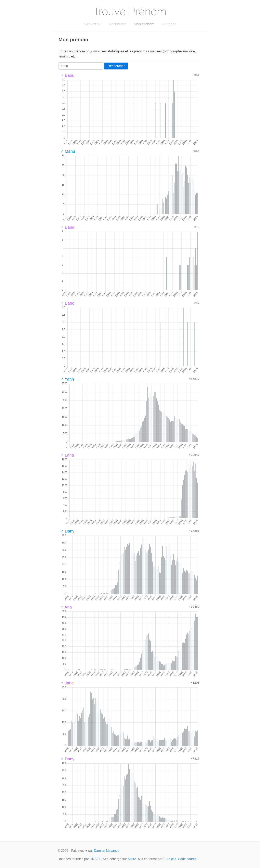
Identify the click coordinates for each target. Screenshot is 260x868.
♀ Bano (67, 303)
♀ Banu (67, 75)
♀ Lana (67, 455)
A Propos (169, 24)
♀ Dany (67, 759)
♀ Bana (67, 227)
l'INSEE (95, 859)
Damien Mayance (107, 851)
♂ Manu (68, 151)
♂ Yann (67, 379)
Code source (187, 859)
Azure (132, 859)
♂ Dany (67, 531)
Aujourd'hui (93, 24)
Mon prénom (144, 24)
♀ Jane (67, 683)
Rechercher (116, 66)
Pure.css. (170, 859)
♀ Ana (66, 607)
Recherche (118, 24)
